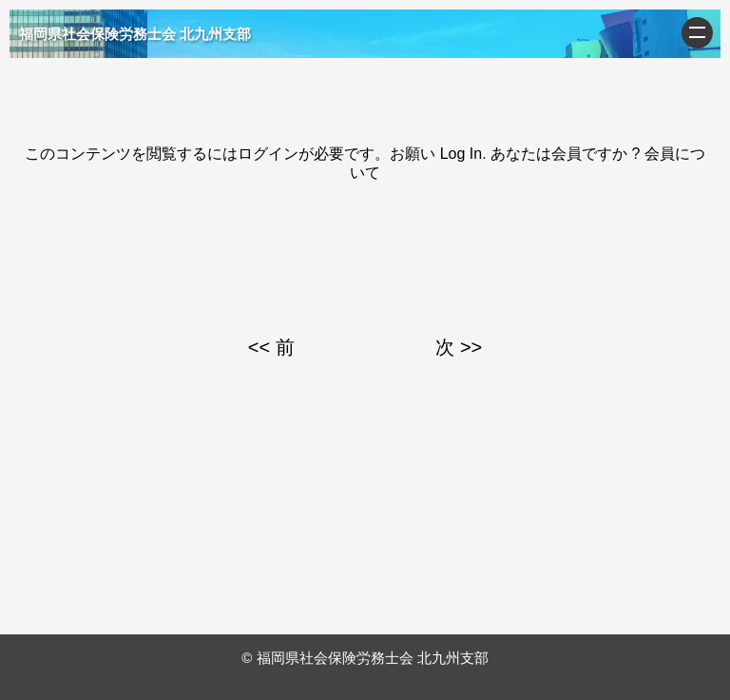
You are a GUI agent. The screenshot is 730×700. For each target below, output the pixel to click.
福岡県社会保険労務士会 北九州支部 (135, 34)
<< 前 (271, 347)
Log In (461, 154)
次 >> (459, 347)
